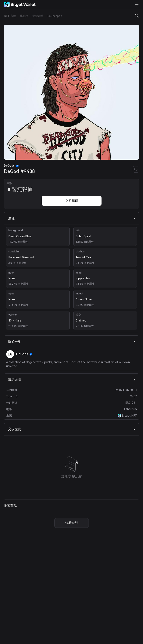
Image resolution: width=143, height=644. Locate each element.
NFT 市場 (10, 16)
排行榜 (24, 16)
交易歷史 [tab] (72, 429)
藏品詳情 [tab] (72, 380)
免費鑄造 (38, 16)
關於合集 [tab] (72, 342)
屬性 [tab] (72, 218)
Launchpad (55, 16)
